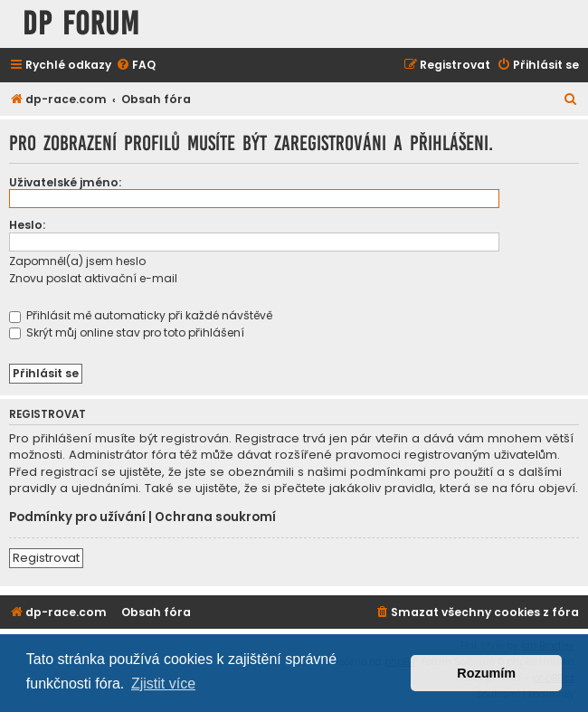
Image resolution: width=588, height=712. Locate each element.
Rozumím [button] (486, 673)
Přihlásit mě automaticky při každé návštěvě (141, 315)
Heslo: (27, 225)
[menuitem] (136, 66)
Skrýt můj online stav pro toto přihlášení (127, 332)
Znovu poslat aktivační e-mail (93, 278)
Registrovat (46, 558)
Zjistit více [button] (163, 684)
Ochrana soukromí (215, 517)
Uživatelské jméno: (65, 182)
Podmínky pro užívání (77, 517)
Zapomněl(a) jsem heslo (77, 261)
